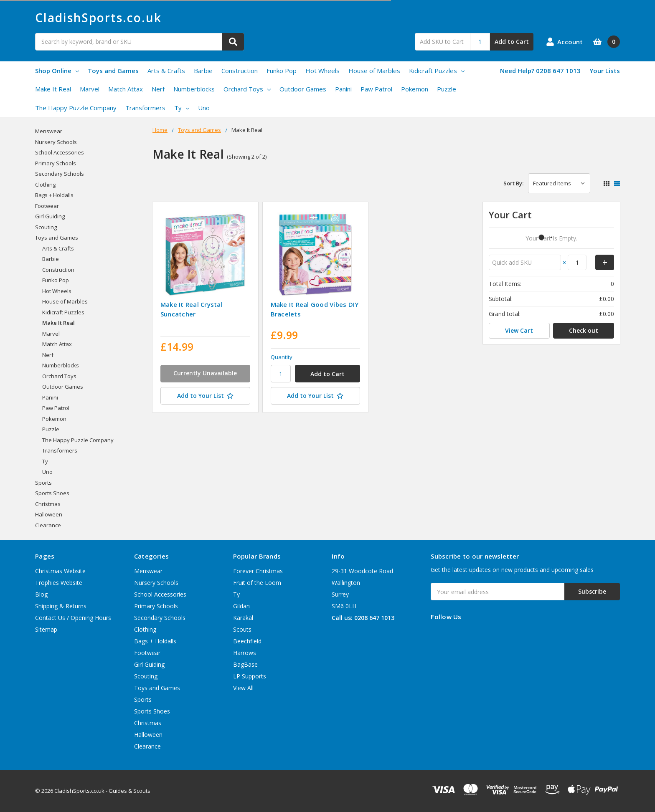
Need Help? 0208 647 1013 (540, 71)
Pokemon (415, 89)
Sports (43, 483)
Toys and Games (113, 71)
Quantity (282, 357)
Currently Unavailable (205, 373)
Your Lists (605, 71)
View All (243, 688)
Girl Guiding (50, 216)
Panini (343, 89)
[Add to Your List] (205, 396)
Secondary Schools (60, 174)
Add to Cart (512, 42)
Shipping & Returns (61, 606)
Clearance (48, 525)
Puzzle (447, 89)
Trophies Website (59, 583)
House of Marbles (374, 71)
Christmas (48, 504)
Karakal (243, 618)
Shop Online (57, 71)
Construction (240, 71)
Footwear (47, 206)
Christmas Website (60, 571)
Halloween (49, 514)
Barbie (203, 71)
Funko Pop (282, 71)
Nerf (158, 89)
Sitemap (46, 629)
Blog (41, 594)
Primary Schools (56, 163)
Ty (182, 108)
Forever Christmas (258, 571)
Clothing (45, 185)
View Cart (519, 330)
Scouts (242, 629)
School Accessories (60, 152)
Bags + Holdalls (54, 195)
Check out (584, 330)
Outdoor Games (303, 89)
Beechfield (247, 641)
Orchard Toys (247, 89)
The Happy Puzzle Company (76, 108)
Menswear (49, 131)
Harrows (245, 653)
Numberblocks (194, 89)
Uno (204, 108)
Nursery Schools (56, 142)
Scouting (46, 227)
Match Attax (126, 89)
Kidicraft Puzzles (437, 71)
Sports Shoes (52, 493)
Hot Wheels (322, 71)
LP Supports (250, 676)
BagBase (245, 664)
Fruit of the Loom (257, 583)
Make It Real (53, 89)
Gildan (241, 606)
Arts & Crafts (166, 71)
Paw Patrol (376, 89)
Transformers (145, 108)
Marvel (90, 89)
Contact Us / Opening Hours (73, 618)
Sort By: (513, 183)
